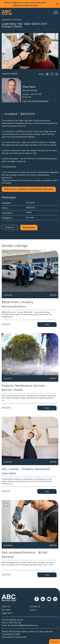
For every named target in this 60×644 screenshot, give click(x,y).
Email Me (27, 97)
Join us (33, 610)
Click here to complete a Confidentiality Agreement (29, 189)
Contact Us (35, 606)
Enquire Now (29, 228)
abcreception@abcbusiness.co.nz (23, 625)
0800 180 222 (15, 623)
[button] (8, 46)
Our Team (6, 610)
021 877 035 (36, 94)
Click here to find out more (25, 5)
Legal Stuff (7, 613)
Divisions (55, 642)
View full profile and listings (36, 101)
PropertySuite (20, 637)
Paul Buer (29, 87)
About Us (6, 606)
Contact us (10, 227)
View (47, 325)
